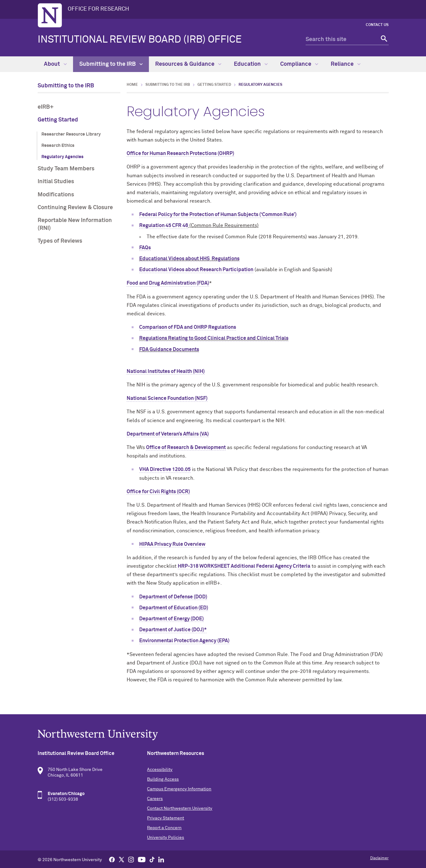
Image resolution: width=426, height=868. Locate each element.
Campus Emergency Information (179, 789)
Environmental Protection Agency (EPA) (184, 641)
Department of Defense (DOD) (173, 597)
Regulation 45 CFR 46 (164, 225)
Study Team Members (66, 169)
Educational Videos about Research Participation (196, 270)
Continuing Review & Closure (75, 208)
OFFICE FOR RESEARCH (98, 9)
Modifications (56, 195)
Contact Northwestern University (180, 809)
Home (132, 85)
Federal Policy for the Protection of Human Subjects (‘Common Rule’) (218, 214)
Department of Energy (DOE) (171, 619)
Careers (155, 799)
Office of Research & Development (186, 447)
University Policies (166, 838)
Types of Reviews (60, 241)
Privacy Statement (166, 818)
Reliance (346, 64)
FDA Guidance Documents (169, 349)
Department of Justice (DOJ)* (173, 630)
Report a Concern (164, 828)
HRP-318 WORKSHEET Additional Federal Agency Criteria (244, 566)
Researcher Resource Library (71, 134)
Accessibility (160, 770)
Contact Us (377, 25)
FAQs (145, 248)
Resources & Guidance (188, 64)
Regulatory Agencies (62, 157)
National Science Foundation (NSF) (167, 398)
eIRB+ (46, 107)
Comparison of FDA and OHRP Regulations (188, 327)
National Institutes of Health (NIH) (166, 371)
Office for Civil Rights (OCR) (158, 492)
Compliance (299, 64)
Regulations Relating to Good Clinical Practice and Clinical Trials (214, 338)
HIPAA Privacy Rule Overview (172, 544)
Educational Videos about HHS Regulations (189, 259)
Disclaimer (379, 858)
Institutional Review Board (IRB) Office (140, 40)
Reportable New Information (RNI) (75, 224)
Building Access (163, 779)
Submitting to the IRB (111, 64)
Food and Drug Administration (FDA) (168, 283)
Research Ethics (58, 146)
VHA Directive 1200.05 (165, 469)
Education (251, 64)
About (55, 64)
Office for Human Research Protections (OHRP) (180, 153)
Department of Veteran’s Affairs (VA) (168, 434)
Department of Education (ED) (174, 608)
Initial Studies (56, 182)
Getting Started (58, 120)
